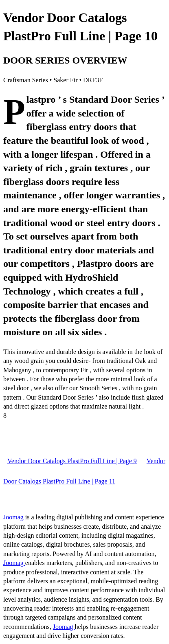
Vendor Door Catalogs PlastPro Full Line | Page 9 (72, 461)
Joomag (14, 517)
